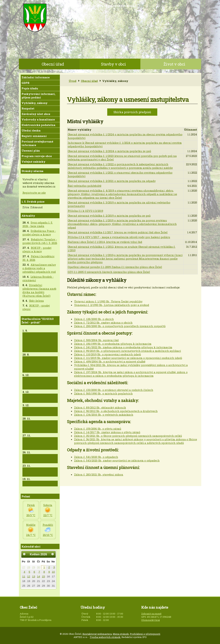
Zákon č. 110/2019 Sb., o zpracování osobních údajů (108, 354)
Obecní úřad (53, 64)
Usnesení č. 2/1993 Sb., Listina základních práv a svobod (112, 305)
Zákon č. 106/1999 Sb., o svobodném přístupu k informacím (113, 344)
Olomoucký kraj (151, 620)
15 (44, 576)
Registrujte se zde (34, 193)
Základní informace (36, 77)
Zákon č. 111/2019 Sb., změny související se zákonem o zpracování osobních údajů (128, 358)
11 (24, 576)
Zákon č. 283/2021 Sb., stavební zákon (99, 474)
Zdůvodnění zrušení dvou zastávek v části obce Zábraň (39, 383)
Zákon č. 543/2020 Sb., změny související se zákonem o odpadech (117, 460)
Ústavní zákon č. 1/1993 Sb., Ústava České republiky (108, 301)
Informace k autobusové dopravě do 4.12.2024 (40, 427)
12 (29, 576)
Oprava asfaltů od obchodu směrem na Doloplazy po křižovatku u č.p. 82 (37, 364)
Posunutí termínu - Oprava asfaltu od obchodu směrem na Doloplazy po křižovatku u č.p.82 (37, 342)
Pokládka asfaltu (36, 484)
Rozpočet (28, 108)
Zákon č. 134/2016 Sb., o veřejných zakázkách (104, 415)
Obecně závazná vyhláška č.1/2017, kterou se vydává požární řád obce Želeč (118, 232)
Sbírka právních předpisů (132, 112)
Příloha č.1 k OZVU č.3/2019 (85, 211)
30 (39, 567)
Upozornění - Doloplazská (33, 459)
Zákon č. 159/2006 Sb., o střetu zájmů (98, 429)
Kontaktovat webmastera (97, 634)
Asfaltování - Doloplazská (33, 412)
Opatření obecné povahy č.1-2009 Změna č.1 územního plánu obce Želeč (115, 267)
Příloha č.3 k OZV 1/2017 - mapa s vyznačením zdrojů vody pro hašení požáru (119, 237)
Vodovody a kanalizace (38, 119)
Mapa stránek (121, 634)
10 (53, 572)
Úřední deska (31, 130)
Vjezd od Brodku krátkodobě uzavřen (38, 472)
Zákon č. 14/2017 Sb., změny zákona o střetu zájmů (107, 432)
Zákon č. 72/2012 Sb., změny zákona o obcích (103, 323)
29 (34, 567)
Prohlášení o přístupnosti (145, 634)
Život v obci (174, 64)
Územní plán (31, 151)
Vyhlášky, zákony (35, 103)
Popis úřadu (30, 88)
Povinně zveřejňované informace (37, 143)
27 (24, 567)
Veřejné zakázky (33, 162)
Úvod (73, 81)
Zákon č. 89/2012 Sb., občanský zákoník (100, 407)
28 (29, 567)
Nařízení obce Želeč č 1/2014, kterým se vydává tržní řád (105, 242)
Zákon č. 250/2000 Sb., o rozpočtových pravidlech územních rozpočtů (120, 326)
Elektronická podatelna (38, 125)
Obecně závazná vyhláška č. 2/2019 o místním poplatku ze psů (109, 216)
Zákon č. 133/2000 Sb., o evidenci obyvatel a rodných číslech (114, 390)
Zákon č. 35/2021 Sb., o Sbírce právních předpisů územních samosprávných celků (128, 436)
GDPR (25, 83)
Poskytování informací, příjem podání (38, 96)
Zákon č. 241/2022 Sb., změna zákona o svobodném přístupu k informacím (123, 347)
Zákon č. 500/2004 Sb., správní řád (96, 340)
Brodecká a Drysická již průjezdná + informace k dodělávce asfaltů (40, 444)
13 (34, 576)
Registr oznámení (34, 136)
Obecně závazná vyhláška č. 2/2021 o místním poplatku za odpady (112, 181)
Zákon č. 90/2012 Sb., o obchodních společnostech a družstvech (116, 411)
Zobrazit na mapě (151, 614)
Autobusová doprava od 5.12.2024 (40, 398)
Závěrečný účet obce (36, 114)
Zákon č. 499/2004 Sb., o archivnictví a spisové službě (110, 361)
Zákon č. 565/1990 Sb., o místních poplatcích (103, 393)
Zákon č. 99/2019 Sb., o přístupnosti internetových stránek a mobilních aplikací (128, 351)
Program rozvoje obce (37, 156)
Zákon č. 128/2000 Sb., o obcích (94, 319)
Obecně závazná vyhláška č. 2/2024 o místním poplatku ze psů (109, 151)
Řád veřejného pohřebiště (85, 186)
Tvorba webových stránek (105, 637)
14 (39, 576)
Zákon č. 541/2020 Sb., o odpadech (96, 457)
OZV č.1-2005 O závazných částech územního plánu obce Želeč (109, 272)
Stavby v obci (113, 64)
